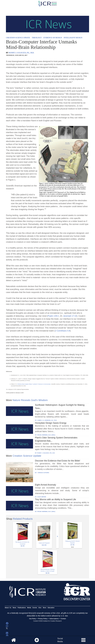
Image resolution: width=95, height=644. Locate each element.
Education (51, 608)
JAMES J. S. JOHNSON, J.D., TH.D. (47, 420)
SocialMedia (60, 640)
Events (35, 608)
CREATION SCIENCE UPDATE (18, 38)
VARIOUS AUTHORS (43, 473)
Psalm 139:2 (53, 316)
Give (40, 608)
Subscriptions (54, 619)
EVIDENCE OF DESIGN (53, 38)
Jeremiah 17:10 (70, 316)
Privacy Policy (43, 619)
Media (29, 608)
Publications (22, 608)
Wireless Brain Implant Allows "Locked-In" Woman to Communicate (34, 384)
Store (45, 608)
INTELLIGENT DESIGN (73, 38)
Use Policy (33, 619)
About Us (8, 608)
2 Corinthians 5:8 (63, 331)
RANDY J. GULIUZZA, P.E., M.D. (22, 53)
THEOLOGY (37, 38)
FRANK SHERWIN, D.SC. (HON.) (46, 435)
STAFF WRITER (42, 497)
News (14, 608)
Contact (63, 619)
